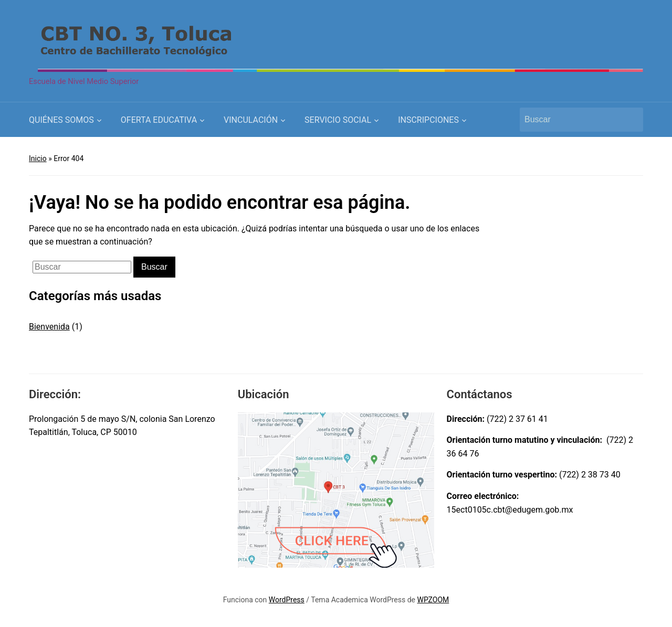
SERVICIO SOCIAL (338, 120)
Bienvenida (49, 327)
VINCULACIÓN (251, 120)
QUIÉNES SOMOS (61, 120)
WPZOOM (433, 600)
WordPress (287, 600)
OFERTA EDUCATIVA (159, 120)
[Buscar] (572, 120)
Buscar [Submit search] (630, 120)
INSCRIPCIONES (428, 120)
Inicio (38, 158)
